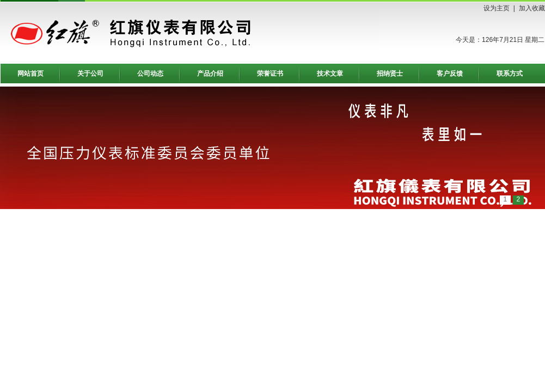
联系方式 (510, 73)
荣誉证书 (270, 73)
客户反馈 (450, 73)
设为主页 (497, 8)
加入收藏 (532, 8)
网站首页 (30, 73)
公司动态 (150, 73)
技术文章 (330, 73)
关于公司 (90, 73)
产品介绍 (210, 73)
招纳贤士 (390, 73)
